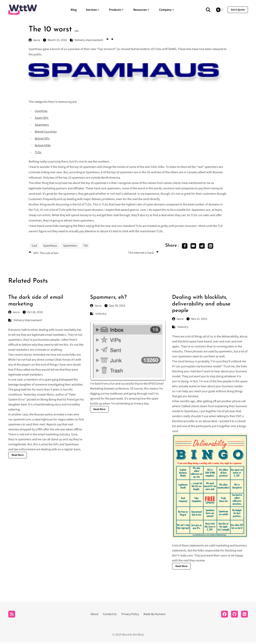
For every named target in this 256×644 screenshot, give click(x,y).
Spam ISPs (42, 118)
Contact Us (110, 616)
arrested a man (63, 416)
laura (14, 314)
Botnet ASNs (43, 145)
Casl (34, 246)
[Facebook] (225, 616)
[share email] (195, 247)
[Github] (234, 616)
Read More (18, 457)
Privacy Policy (130, 616)
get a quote (238, 10)
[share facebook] (185, 247)
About (94, 616)
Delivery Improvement (28, 322)
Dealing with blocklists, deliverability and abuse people (201, 306)
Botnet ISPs (42, 139)
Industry (101, 315)
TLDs (38, 152)
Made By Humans (155, 616)
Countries (41, 111)
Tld (85, 246)
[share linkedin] (215, 247)
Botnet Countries (46, 132)
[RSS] (12, 616)
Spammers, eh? (108, 299)
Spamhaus (50, 246)
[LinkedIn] (244, 616)
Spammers (42, 125)
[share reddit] (205, 247)
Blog (74, 10)
